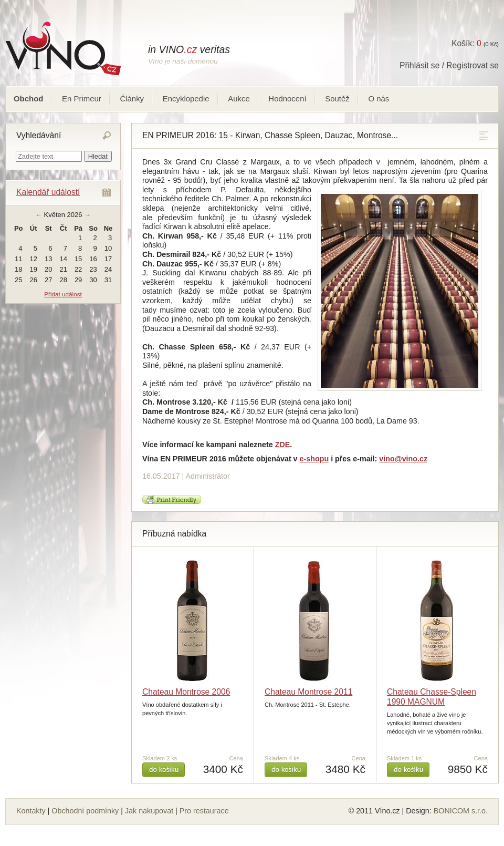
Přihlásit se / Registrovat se (449, 65)
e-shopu (314, 459)
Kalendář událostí (48, 192)
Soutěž (337, 99)
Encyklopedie (186, 99)
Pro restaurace (204, 811)
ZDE (283, 445)
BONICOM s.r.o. (461, 811)
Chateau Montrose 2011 (308, 692)
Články (132, 99)
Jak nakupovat (149, 811)
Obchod (28, 99)
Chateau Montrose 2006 (186, 692)
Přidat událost (63, 294)
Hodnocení (287, 99)
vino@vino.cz (403, 459)
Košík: (466, 43)
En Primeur (82, 99)
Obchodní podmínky (85, 811)
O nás (379, 99)
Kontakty (31, 811)
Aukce (239, 99)
